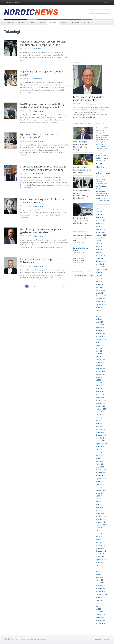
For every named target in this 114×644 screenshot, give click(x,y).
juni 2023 (99, 313)
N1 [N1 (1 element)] (108, 158)
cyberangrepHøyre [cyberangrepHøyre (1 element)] (101, 133)
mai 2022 (99, 351)
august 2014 (100, 597)
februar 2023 (100, 325)
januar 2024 (100, 293)
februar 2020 (100, 429)
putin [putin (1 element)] (105, 184)
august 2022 (100, 342)
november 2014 (101, 589)
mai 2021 (99, 386)
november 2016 (101, 519)
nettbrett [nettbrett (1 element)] (99, 161)
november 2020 (101, 403)
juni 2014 (99, 603)
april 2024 (99, 284)
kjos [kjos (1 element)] (101, 153)
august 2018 (100, 481)
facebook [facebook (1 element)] (104, 137)
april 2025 (99, 250)
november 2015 (101, 554)
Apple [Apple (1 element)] (107, 128)
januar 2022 (100, 363)
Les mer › (28, 93)
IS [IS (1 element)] (97, 151)
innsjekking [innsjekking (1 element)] (105, 147)
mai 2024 (99, 281)
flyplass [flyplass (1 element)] (106, 142)
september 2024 (101, 270)
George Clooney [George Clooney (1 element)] (101, 144)
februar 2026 (100, 221)
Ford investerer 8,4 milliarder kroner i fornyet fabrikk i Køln (83, 238)
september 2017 (101, 490)
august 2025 (100, 238)
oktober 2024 (100, 267)
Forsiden (10, 22)
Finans (42, 22)
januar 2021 (100, 397)
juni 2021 (99, 383)
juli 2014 (99, 600)
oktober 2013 (100, 623)
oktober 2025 (100, 232)
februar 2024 (100, 290)
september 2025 (101, 235)
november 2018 (101, 473)
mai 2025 (99, 247)
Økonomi (21, 22)
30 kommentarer (79, 242)
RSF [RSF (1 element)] (97, 186)
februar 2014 (100, 615)
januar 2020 (100, 432)
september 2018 (101, 479)
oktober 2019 (100, 441)
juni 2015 (99, 568)
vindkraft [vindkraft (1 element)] (106, 201)
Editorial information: (13, 2)
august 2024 (100, 273)
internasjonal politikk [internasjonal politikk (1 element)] (102, 149)
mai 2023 (99, 316)
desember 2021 (101, 365)
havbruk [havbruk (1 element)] (98, 147)
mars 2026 (99, 218)
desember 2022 (101, 331)
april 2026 (99, 215)
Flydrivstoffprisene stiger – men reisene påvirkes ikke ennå (81, 221)
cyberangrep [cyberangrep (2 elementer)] (102, 130)
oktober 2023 (100, 302)
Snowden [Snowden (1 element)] (102, 189)
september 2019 (101, 444)
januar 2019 (100, 467)
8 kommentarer (78, 263)
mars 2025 (99, 252)
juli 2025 (99, 241)
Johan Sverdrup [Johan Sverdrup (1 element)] (102, 151)
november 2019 (101, 438)
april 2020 (99, 423)
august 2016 (100, 528)
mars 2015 (99, 577)
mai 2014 (99, 606)
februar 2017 (100, 510)
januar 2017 (100, 513)
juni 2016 (99, 534)
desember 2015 (101, 551)
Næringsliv (75, 22)
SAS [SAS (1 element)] (97, 189)
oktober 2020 (100, 406)
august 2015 (100, 563)
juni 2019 (99, 452)
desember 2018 (101, 470)
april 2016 (99, 539)
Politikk (32, 22)
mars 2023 (99, 322)
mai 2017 (99, 502)
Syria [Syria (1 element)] (102, 196)
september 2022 (101, 339)
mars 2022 (99, 357)
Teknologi (53, 22)
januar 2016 (100, 548)
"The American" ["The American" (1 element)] (100, 128)
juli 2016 (99, 531)
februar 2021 (100, 394)
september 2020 (101, 409)
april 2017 (99, 505)
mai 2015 (99, 571)
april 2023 (99, 319)
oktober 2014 (100, 592)
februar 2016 (100, 545)
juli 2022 (99, 345)
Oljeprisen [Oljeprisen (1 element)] (99, 177)
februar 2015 (100, 580)
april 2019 (99, 458)
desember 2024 (101, 261)
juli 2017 (99, 496)
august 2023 (100, 308)
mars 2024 (99, 287)
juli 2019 (99, 450)
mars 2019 (99, 461)
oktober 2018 (100, 476)
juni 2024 (99, 279)
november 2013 (101, 621)
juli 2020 (99, 415)
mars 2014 (99, 612)
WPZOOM (107, 639)
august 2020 (100, 412)
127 (40, 286)
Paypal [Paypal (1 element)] (103, 179)
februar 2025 (100, 255)
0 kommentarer (38, 49)
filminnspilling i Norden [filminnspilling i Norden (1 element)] (103, 140)
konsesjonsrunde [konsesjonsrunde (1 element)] (101, 156)
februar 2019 (100, 464)
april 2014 (99, 609)
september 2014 (101, 595)
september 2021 (101, 374)
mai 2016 (99, 537)
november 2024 (101, 264)
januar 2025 (100, 258)
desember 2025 (101, 226)
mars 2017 (99, 508)
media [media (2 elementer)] (99, 158)
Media (64, 22)
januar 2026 (100, 223)
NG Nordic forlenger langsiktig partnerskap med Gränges (82, 170)
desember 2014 (101, 586)
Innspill (87, 22)
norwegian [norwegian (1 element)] (99, 170)
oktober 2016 (100, 522)
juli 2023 (99, 310)
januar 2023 (100, 328)
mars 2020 (99, 426)
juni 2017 (99, 499)
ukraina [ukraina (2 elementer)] (104, 198)
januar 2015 (100, 583)
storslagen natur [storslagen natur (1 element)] (101, 191)
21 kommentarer (79, 253)
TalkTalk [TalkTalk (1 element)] (98, 198)
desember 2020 (101, 400)
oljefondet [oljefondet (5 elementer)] (104, 173)
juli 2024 (99, 276)
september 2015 (101, 560)
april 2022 (99, 354)
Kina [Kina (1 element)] (97, 153)
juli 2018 (99, 484)
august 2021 (100, 377)
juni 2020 (99, 418)
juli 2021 (99, 380)
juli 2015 (99, 566)
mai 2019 (99, 455)
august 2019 (100, 447)
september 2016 (101, 525)
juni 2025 (99, 244)
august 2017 (100, 493)
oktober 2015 (100, 557)
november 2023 (101, 299)
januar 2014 (100, 618)
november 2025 (101, 229)
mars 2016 (99, 542)
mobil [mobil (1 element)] (104, 158)
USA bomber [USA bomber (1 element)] (100, 201)
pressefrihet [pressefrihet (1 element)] (100, 184)
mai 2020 (99, 421)
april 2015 (99, 574)
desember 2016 (101, 516)
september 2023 (101, 305)
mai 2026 (99, 212)
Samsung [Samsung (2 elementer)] (103, 186)
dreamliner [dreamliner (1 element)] (99, 135)
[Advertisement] (92, 45)
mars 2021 (99, 392)
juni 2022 (99, 348)
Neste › (65, 286)
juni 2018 (99, 487)
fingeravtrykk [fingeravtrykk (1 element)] (100, 142)
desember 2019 (101, 435)
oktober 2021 (100, 371)
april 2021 (99, 389)
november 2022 (101, 334)
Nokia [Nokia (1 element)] (104, 161)
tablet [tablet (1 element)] (106, 196)
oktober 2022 (100, 336)
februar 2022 (100, 360)
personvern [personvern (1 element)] (99, 182)
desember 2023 (101, 296)
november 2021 (101, 368)
